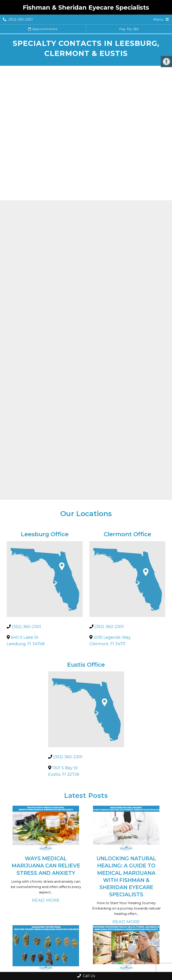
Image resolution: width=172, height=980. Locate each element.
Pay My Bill (129, 29)
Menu (158, 19)
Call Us (86, 976)
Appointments (43, 29)
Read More (46, 900)
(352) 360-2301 (18, 19)
